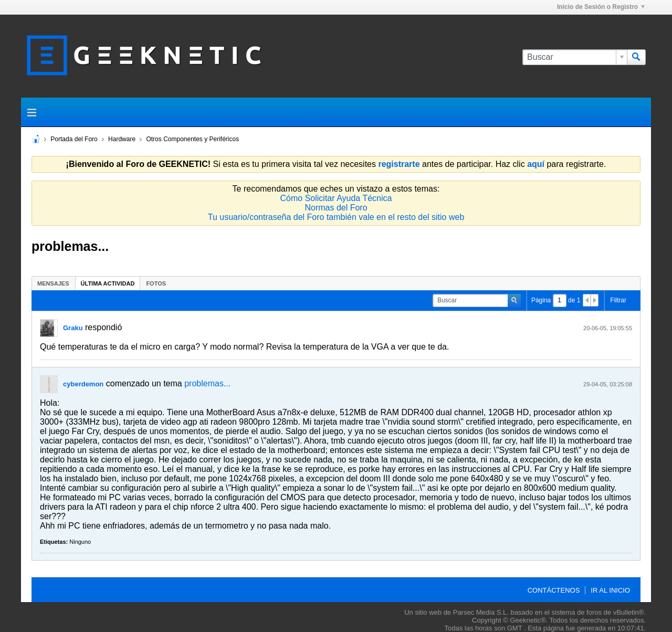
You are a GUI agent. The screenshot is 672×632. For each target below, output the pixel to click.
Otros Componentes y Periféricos (192, 139)
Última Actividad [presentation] (108, 283)
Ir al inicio (610, 590)
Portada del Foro (74, 139)
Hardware (122, 139)
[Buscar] (575, 57)
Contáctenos (554, 590)
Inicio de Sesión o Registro (601, 7)
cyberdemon (83, 384)
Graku (73, 328)
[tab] (53, 283)
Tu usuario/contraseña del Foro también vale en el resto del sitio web (336, 217)
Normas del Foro (336, 208)
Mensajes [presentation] (53, 283)
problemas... (207, 383)
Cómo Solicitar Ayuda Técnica (336, 198)
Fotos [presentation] (156, 283)
